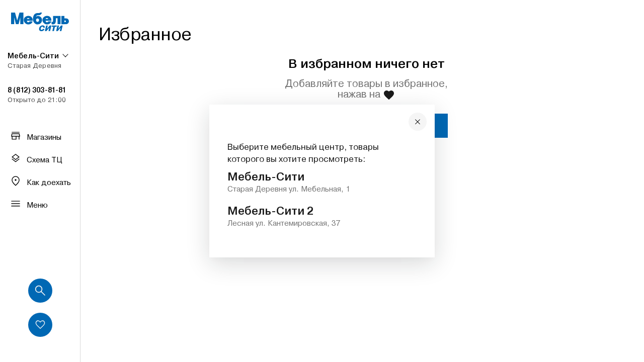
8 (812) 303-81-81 (37, 90)
